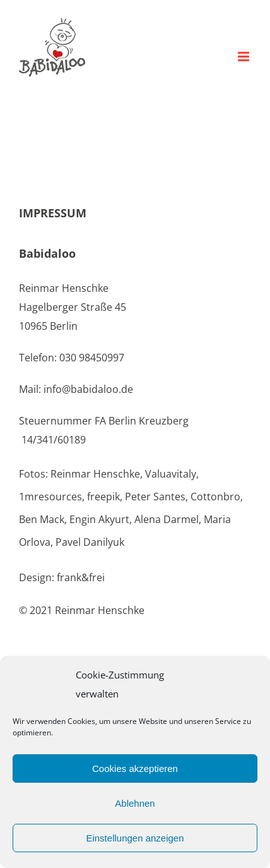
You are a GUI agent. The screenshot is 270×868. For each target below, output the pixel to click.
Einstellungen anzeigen (135, 838)
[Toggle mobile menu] (244, 57)
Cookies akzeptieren (135, 769)
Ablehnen (135, 803)
